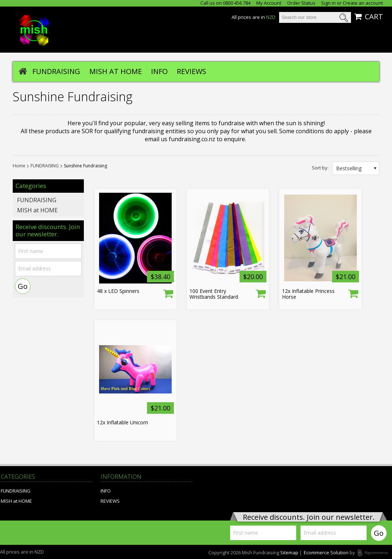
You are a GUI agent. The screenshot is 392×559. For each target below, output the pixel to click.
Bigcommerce (375, 553)
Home (19, 166)
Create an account (363, 3)
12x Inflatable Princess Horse (308, 294)
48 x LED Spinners (118, 291)
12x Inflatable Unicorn (123, 423)
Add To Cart (353, 293)
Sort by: (320, 168)
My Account (269, 3)
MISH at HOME (116, 71)
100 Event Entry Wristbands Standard (214, 294)
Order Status (301, 3)
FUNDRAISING (56, 71)
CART (374, 17)
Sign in (328, 3)
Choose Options (168, 293)
